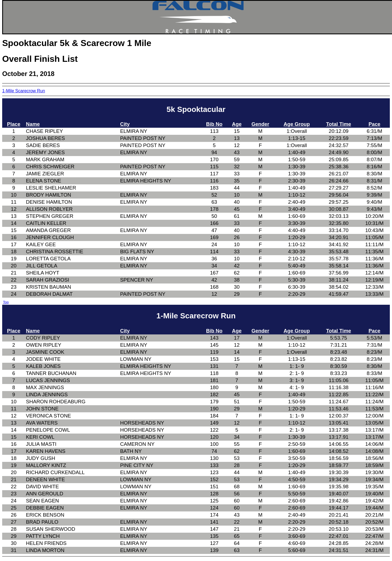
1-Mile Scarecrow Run (24, 91)
